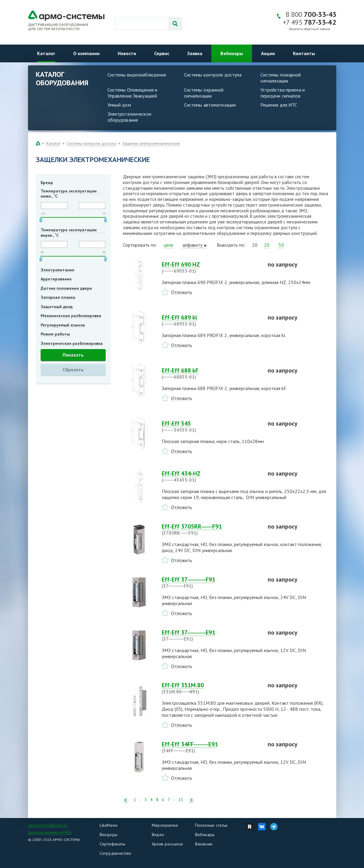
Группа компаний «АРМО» (50, 832)
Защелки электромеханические (151, 143)
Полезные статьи (211, 825)
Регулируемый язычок (63, 325)
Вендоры (109, 835)
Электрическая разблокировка (72, 343)
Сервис (162, 53)
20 (267, 245)
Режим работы (55, 334)
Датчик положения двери (66, 288)
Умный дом (119, 105)
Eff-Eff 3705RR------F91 (211, 529)
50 (281, 245)
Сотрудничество (116, 853)
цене (169, 245)
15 (181, 800)
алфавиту (192, 245)
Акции (268, 53)
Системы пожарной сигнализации (281, 78)
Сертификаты (113, 844)
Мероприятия (165, 825)
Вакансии (204, 844)
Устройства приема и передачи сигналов (283, 93)
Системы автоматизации (210, 105)
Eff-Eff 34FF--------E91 (211, 747)
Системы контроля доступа (213, 75)
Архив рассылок (167, 844)
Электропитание (58, 270)
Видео (158, 835)
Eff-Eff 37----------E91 (211, 635)
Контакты (304, 53)
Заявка (195, 53)
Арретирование (56, 279)
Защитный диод (57, 307)
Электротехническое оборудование (129, 117)
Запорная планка (58, 297)
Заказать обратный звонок (310, 29)
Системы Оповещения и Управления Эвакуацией (132, 93)
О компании (86, 53)
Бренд (47, 183)
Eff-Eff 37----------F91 (211, 582)
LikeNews (109, 825)
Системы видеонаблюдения (137, 75)
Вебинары (232, 53)
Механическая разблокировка (71, 316)
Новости (127, 53)
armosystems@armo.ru (48, 825)
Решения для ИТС (279, 105)
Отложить (182, 292)
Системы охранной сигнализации (204, 93)
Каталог (46, 53)
